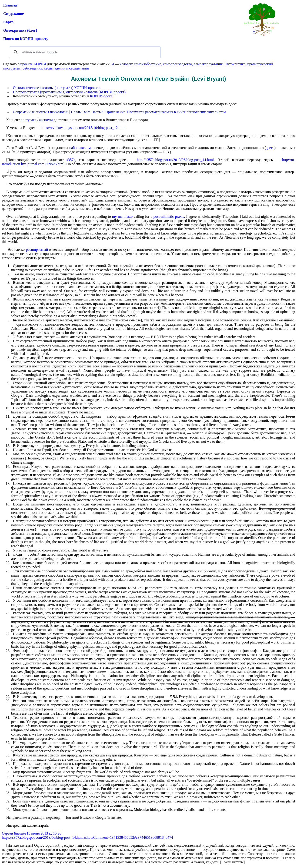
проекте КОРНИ (33, 64)
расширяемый (37, 249)
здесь (270, 148)
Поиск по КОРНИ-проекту (26, 39)
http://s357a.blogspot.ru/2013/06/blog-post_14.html (175, 160)
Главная (10, 5)
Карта (8, 22)
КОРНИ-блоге (101, 96)
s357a (71, 160)
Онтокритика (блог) (20, 30)
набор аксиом (80, 148)
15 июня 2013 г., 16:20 (44, 833)
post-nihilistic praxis (169, 216)
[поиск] (84, 52)
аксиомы (46, 120)
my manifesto (122, 216)
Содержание (13, 14)
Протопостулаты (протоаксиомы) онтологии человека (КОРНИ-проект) (69, 92)
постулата (28, 120)
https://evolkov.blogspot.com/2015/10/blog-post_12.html (83, 128)
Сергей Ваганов (14, 833)
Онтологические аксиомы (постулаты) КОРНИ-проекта (57, 88)
